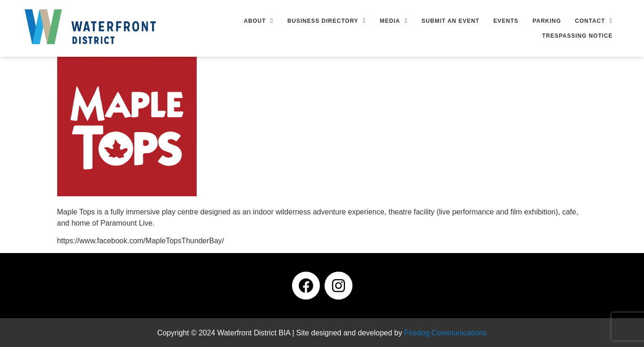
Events (506, 21)
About (259, 21)
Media (394, 21)
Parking (547, 21)
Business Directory (327, 21)
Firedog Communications (445, 333)
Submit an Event (451, 21)
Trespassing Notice (578, 36)
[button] (259, 21)
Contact (594, 21)
